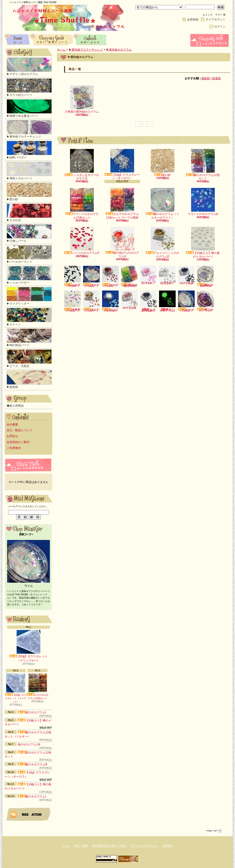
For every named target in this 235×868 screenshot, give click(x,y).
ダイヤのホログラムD (91, 277)
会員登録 (193, 19)
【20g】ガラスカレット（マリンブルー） (28, 646)
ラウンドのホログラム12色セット (82, 203)
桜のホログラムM (29, 744)
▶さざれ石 (29, 213)
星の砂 (163, 163)
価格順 (206, 78)
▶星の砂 (29, 192)
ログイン (220, 27)
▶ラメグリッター (29, 296)
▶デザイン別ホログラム (29, 67)
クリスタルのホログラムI (110, 301)
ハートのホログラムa (186, 275)
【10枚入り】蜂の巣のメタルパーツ (203, 242)
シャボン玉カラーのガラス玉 (82, 165)
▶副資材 (29, 379)
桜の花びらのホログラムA (122, 242)
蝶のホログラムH (205, 301)
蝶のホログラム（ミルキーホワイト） (163, 203)
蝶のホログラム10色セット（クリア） (129, 277)
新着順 (216, 78)
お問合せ (90, 39)
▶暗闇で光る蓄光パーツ (29, 108)
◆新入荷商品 (15, 406)
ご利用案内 (14, 448)
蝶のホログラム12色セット (203, 165)
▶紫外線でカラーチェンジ (29, 129)
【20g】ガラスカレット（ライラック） (16, 688)
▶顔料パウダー (29, 150)
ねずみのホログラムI (148, 301)
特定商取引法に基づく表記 (109, 846)
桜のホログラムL (148, 275)
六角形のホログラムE (72, 301)
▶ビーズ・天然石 (29, 359)
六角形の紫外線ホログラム (82, 99)
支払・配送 (81, 846)
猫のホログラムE (167, 275)
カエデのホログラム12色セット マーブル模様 (122, 203)
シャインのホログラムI (186, 301)
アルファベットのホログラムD (163, 242)
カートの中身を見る (28, 465)
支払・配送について (52, 39)
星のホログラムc (167, 301)
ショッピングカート (210, 40)
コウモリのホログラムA (72, 277)
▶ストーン (29, 317)
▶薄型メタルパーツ (29, 171)
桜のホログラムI (32, 712)
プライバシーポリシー (144, 846)
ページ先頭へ (214, 831)
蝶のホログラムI (32, 796)
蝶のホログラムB (33, 764)
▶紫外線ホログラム (119, 50)
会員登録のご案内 (18, 442)
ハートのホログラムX (129, 300)
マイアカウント (216, 19)
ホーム (17, 39)
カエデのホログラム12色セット (38, 687)
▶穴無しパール (29, 233)
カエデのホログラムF (91, 301)
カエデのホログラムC (110, 277)
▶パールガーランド (29, 254)
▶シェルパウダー (29, 275)
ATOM (37, 814)
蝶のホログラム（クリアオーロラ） (205, 277)
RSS (25, 814)
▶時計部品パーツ (29, 338)
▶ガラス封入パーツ (29, 88)
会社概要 (12, 424)
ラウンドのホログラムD (203, 202)
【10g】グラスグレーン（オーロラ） (122, 164)
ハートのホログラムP (82, 241)
